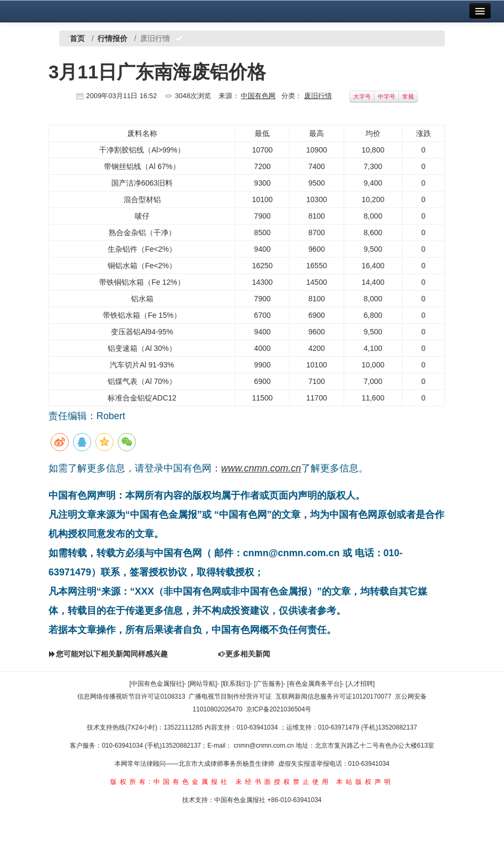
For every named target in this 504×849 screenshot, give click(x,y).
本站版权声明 (365, 782)
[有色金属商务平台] (315, 684)
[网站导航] (203, 684)
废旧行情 (318, 96)
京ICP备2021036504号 (279, 709)
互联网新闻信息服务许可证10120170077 (333, 696)
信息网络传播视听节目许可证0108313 (131, 696)
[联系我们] (236, 684)
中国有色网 (258, 96)
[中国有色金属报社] (157, 684)
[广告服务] (269, 684)
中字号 (387, 97)
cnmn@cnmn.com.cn (265, 746)
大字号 (362, 97)
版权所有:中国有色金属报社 (170, 782)
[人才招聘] (360, 684)
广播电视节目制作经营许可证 (230, 696)
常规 (408, 97)
